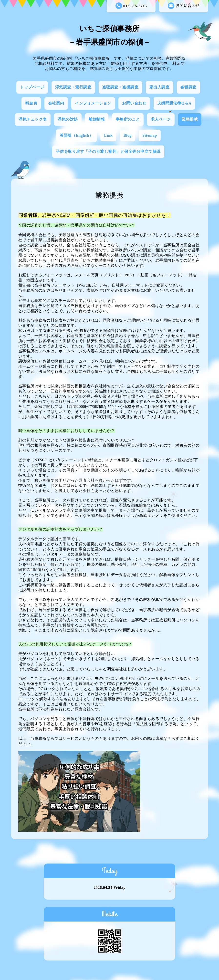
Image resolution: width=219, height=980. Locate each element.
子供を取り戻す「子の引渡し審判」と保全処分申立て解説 (108, 151)
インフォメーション (93, 103)
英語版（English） (76, 135)
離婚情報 (97, 119)
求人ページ (161, 119)
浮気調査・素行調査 (73, 87)
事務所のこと (128, 119)
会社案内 (56, 103)
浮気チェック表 (33, 119)
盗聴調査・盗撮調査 (120, 87)
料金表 (31, 103)
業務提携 (190, 119)
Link (108, 135)
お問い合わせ (184, 6)
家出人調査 (160, 87)
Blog (128, 135)
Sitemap (150, 135)
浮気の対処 (68, 119)
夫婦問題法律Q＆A (174, 103)
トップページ (32, 87)
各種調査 (188, 87)
